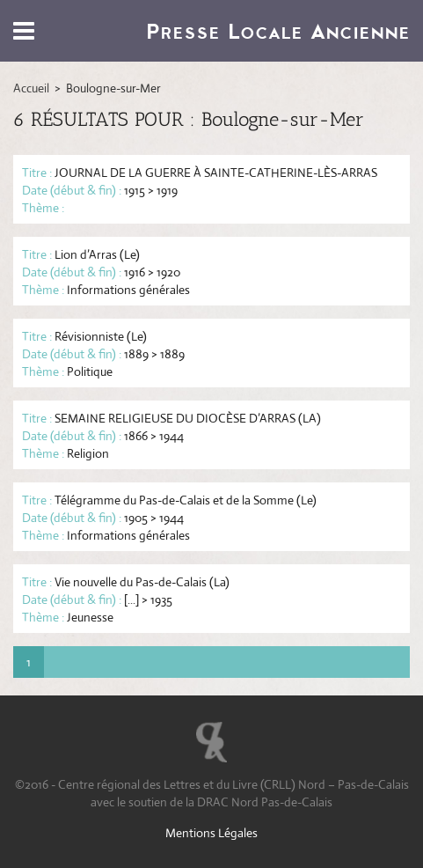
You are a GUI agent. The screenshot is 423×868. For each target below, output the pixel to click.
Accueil (31, 88)
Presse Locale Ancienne (278, 31)
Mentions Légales (211, 833)
